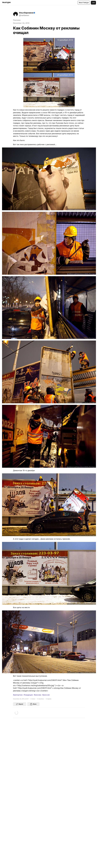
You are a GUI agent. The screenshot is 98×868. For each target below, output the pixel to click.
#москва (38, 695)
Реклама (17, 20)
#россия (46, 695)
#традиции (28, 695)
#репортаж (18, 695)
